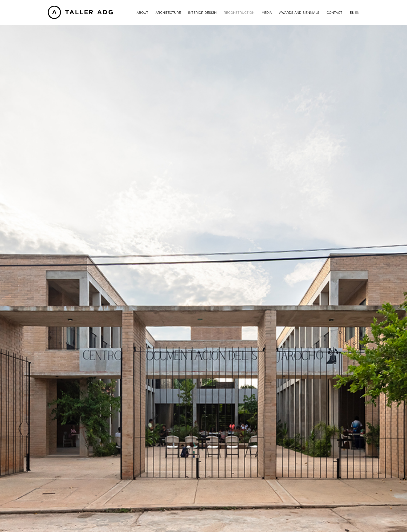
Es (352, 13)
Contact (334, 13)
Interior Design (202, 13)
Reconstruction (239, 13)
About (142, 13)
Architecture (168, 13)
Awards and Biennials (299, 13)
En (357, 13)
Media (267, 13)
